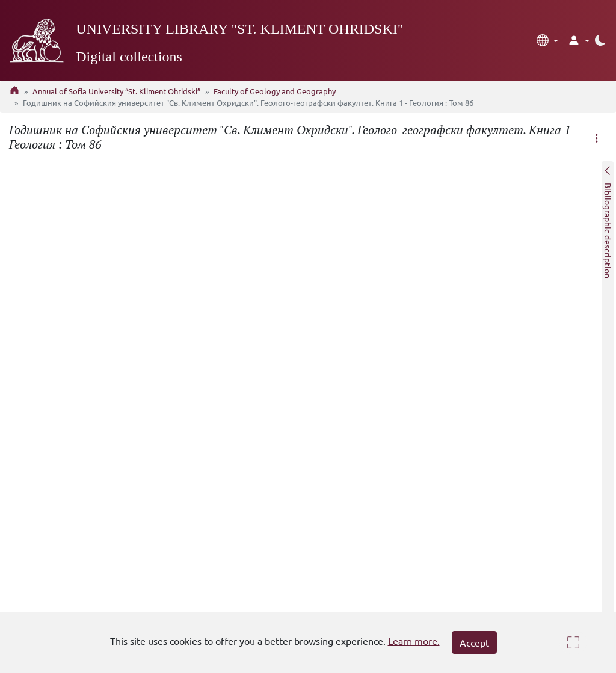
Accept (474, 642)
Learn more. (414, 641)
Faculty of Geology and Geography (275, 91)
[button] (547, 40)
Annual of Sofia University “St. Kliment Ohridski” (116, 91)
